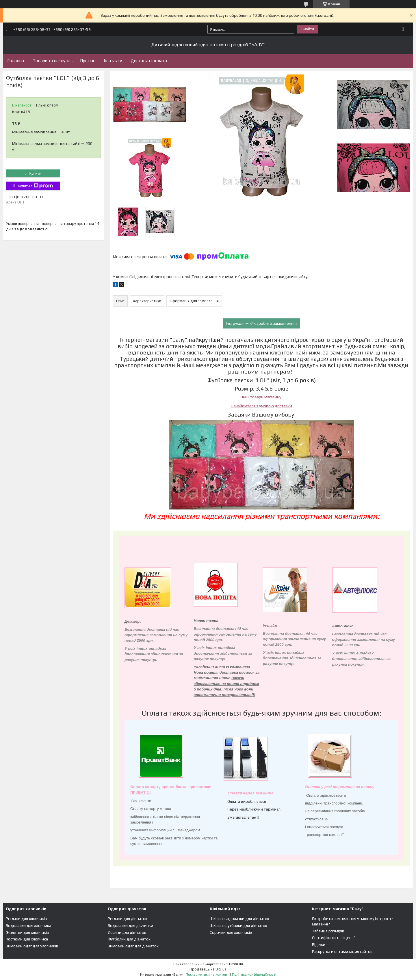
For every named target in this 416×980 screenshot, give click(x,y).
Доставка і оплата (149, 61)
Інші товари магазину (262, 397)
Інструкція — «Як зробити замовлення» (262, 323)
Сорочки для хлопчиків (231, 932)
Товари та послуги (51, 61)
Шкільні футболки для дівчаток (238, 925)
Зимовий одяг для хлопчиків (32, 946)
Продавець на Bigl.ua (208, 969)
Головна (16, 61)
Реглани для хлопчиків (26, 919)
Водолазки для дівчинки (130, 925)
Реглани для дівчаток (128, 919)
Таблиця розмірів (328, 931)
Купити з (35, 186)
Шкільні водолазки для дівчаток (239, 919)
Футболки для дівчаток (129, 939)
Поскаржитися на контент (207, 975)
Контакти (113, 61)
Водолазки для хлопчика (28, 925)
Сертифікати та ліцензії (334, 938)
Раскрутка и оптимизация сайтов (342, 951)
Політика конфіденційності (254, 975)
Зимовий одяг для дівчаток (133, 946)
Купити (35, 173)
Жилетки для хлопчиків (27, 932)
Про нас (88, 61)
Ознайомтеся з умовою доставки (261, 406)
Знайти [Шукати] (308, 29)
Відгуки (319, 944)
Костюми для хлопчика (27, 939)
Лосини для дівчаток (127, 932)
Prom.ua (236, 964)
